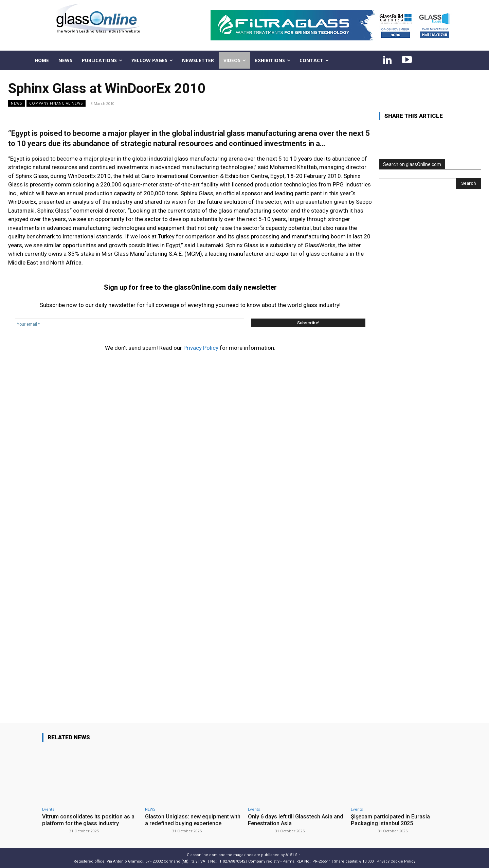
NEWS (16, 103)
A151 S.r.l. (294, 855)
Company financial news (56, 103)
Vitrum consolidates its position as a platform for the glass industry (89, 820)
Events (48, 809)
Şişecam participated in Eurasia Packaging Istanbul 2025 (392, 820)
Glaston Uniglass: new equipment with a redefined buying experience (191, 820)
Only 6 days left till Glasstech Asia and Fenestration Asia (292, 820)
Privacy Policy (201, 348)
